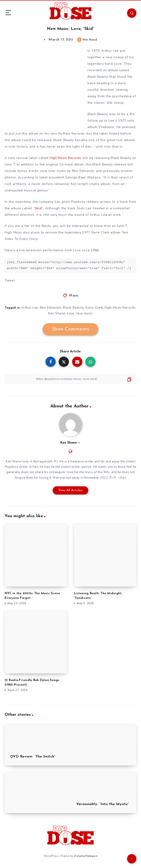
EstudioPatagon (86, 856)
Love (71, 313)
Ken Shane (57, 313)
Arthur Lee (30, 308)
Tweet (10, 280)
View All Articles (71, 490)
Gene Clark (94, 308)
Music (74, 296)
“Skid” (38, 208)
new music (85, 313)
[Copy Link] (70, 379)
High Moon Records (65, 158)
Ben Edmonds (51, 308)
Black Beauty (73, 308)
